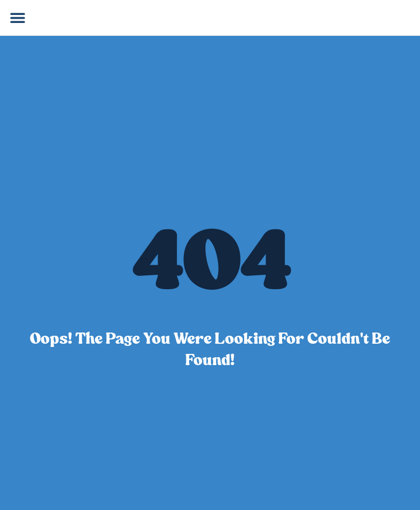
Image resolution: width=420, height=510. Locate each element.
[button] (17, 17)
